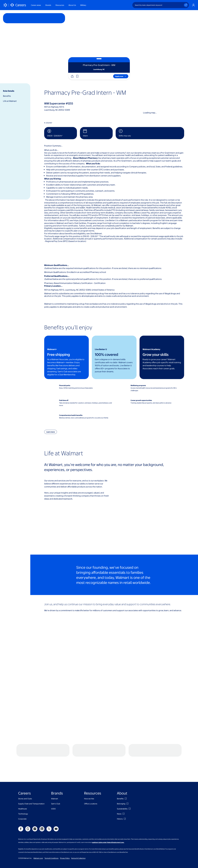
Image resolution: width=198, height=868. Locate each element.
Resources (93, 770)
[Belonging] (127, 781)
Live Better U (101, 349)
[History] (125, 796)
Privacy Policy (65, 835)
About (122, 770)
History (120, 796)
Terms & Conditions (51, 835)
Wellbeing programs (138, 385)
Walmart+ (52, 349)
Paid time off (64, 400)
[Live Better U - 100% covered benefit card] (114, 357)
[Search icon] (186, 5)
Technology (23, 791)
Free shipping (59, 354)
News (119, 791)
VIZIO (53, 786)
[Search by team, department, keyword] (161, 5)
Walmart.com (38, 835)
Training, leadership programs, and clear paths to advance (151, 403)
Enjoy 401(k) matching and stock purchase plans (76, 388)
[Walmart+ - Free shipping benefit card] (66, 357)
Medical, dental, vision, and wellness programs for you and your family (84, 418)
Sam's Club (56, 781)
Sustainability (122, 786)
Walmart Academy (151, 349)
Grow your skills (156, 354)
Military (83, 5)
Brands (57, 770)
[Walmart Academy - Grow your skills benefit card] (162, 357)
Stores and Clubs (25, 776)
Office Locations (91, 781)
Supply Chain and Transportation (31, 781)
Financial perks (65, 385)
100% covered (107, 354)
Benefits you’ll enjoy (68, 327)
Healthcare (23, 786)
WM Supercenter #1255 (59, 103)
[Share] (72, 76)
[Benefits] (126, 776)
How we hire (89, 776)
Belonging (121, 781)
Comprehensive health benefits (71, 415)
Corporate (22, 796)
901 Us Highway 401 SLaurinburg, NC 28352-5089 (57, 108)
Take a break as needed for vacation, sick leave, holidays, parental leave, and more (85, 404)
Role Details (9, 91)
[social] (21, 806)
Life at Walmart (10, 101)
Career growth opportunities (141, 400)
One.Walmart (96, 233)
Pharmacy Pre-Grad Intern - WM (85, 92)
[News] (123, 791)
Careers (24, 770)
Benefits (7, 96)
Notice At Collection (78, 835)
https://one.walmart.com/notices (89, 220)
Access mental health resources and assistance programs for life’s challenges (154, 389)
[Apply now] (121, 76)
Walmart (55, 776)
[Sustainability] (130, 786)
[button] (77, 76)
